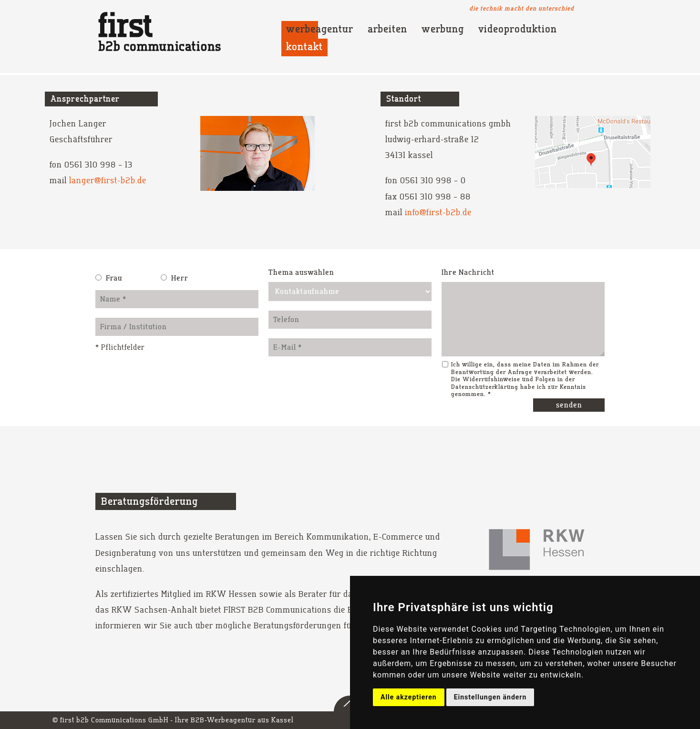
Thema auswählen (301, 272)
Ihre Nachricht (468, 272)
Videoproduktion (518, 29)
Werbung (443, 29)
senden (569, 405)
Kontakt (304, 47)
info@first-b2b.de (438, 213)
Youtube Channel (598, 8)
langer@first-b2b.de (108, 181)
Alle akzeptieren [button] (409, 697)
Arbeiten (387, 29)
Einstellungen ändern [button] (490, 697)
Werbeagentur (320, 29)
